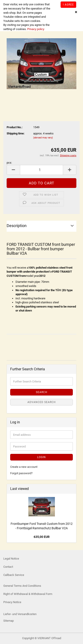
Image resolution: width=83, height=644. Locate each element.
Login (41, 457)
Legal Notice (11, 559)
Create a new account (24, 467)
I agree (68, 5)
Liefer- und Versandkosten (20, 614)
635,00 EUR (42, 537)
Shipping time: (16, 133)
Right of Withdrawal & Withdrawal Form (28, 594)
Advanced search (42, 402)
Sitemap (9, 621)
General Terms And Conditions (22, 586)
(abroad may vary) (43, 138)
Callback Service (14, 575)
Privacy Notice (12, 602)
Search (42, 392)
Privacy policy (35, 29)
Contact (8, 567)
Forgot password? (21, 473)
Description (17, 226)
